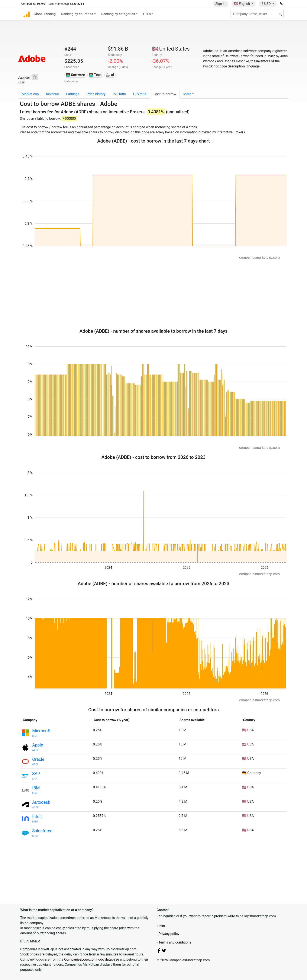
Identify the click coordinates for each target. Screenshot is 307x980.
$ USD (266, 4)
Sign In (220, 4)
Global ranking (45, 14)
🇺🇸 (242, 4)
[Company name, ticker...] (257, 14)
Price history (96, 94)
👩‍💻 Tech (95, 75)
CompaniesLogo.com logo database (92, 959)
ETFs (147, 14)
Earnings (73, 94)
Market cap (30, 94)
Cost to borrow (165, 94)
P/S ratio (140, 94)
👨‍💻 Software (75, 75)
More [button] (187, 94)
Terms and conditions (175, 942)
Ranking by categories (118, 14)
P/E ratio (119, 94)
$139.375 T (77, 4)
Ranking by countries (77, 14)
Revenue (53, 94)
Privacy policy (169, 934)
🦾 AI (110, 75)
